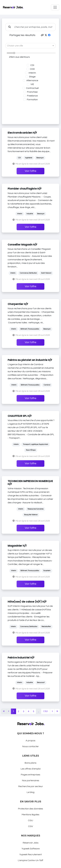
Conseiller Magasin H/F (22, 245)
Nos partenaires (31, 780)
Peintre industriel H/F (21, 658)
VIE (32, 84)
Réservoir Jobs (31, 843)
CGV (31, 826)
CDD (32, 69)
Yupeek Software (31, 849)
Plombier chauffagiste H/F (25, 189)
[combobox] (28, 46)
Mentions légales (30, 815)
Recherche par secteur (31, 786)
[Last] (57, 711)
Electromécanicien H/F (22, 133)
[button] (42, 35)
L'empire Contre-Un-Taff (30, 860)
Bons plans (30, 763)
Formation (32, 100)
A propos (30, 741)
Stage (32, 77)
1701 (46, 711)
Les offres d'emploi (31, 769)
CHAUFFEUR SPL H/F (20, 416)
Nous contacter (30, 746)
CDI (32, 65)
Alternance (32, 80)
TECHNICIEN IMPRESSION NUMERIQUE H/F (30, 483)
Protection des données (30, 809)
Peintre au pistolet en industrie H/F (30, 360)
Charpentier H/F (18, 304)
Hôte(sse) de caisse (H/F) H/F (27, 602)
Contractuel (32, 88)
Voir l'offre (30, 171)
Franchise (32, 92)
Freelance (32, 96)
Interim (32, 73)
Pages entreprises (30, 775)
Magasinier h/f (17, 546)
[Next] (52, 711)
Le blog (31, 792)
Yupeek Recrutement (30, 854)
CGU (30, 820)
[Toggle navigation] (55, 7)
